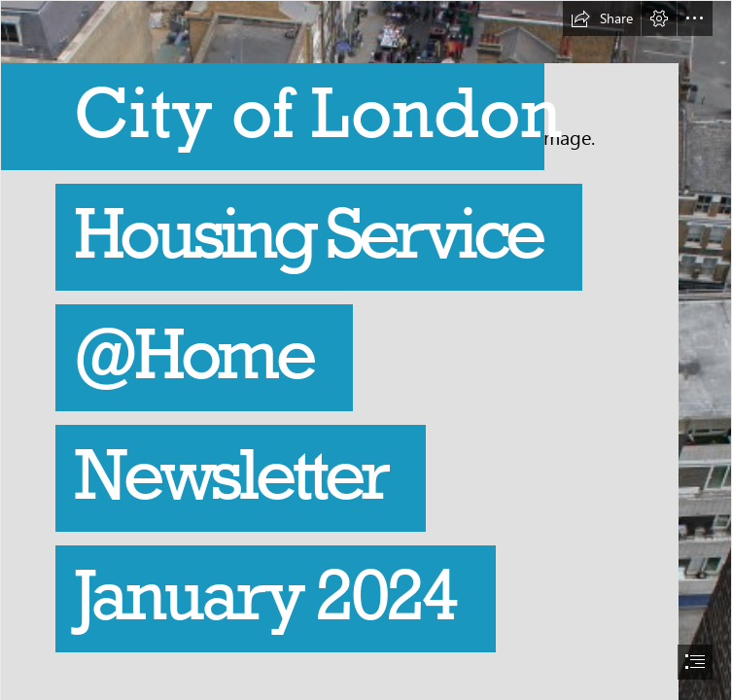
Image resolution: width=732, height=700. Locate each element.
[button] (602, 18)
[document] (366, 350)
